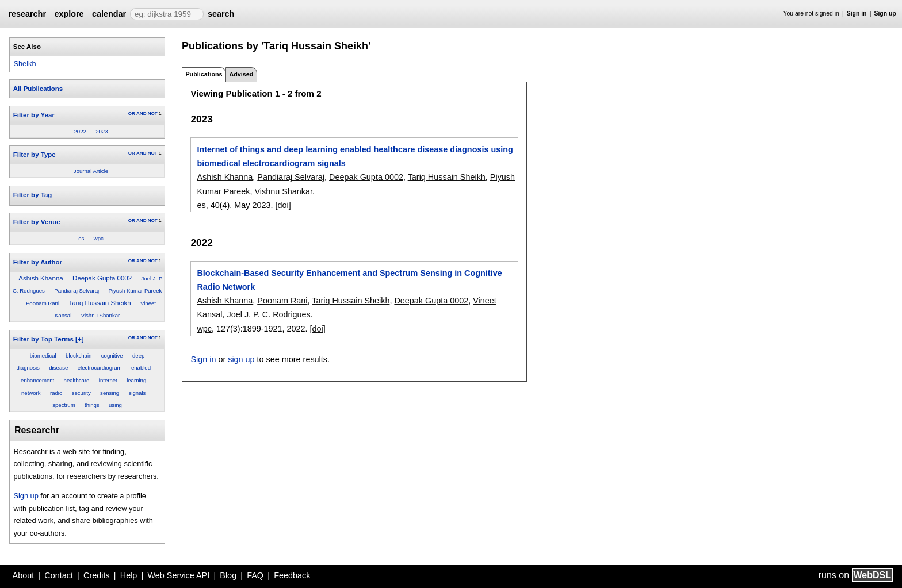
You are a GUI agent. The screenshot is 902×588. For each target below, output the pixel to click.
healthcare (77, 380)
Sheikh (24, 64)
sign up (241, 359)
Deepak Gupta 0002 (102, 278)
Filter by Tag (33, 195)
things (92, 405)
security (81, 393)
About (24, 575)
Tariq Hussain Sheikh (100, 303)
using (115, 405)
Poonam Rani (43, 303)
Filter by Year (34, 115)
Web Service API (178, 575)
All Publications (38, 89)
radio (56, 393)
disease (58, 368)
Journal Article (91, 171)
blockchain (79, 356)
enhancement (37, 380)
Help (129, 575)
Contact (59, 575)
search (221, 14)
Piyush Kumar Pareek (135, 291)
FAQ (255, 575)
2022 (80, 131)
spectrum (64, 405)
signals (137, 393)
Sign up (885, 14)
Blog (228, 575)
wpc (99, 238)
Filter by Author (38, 262)
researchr (27, 14)
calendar (109, 14)
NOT (153, 114)
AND (141, 114)
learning (136, 380)
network (31, 393)
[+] (79, 339)
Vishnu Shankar (101, 315)
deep (138, 356)
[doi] (283, 205)
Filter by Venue (37, 222)
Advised (241, 74)
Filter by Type (35, 155)
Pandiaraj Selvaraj (77, 291)
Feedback (292, 575)
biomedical (43, 356)
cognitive (112, 356)
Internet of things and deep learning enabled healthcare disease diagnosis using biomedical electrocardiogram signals (355, 156)
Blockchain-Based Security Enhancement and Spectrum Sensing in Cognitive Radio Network (349, 280)
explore (69, 14)
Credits (97, 575)
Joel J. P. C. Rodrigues (268, 314)
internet (108, 380)
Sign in (857, 14)
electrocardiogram (100, 368)
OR (132, 114)
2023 (102, 131)
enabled (141, 368)
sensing (110, 393)
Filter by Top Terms (43, 339)
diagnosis (28, 368)
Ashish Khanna (41, 278)
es (81, 238)
